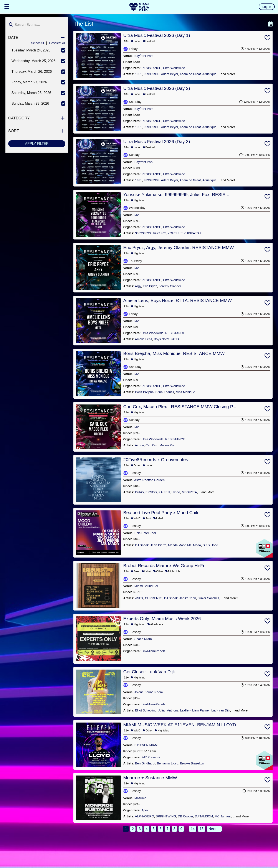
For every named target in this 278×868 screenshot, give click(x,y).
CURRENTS (154, 598)
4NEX (139, 598)
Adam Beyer (169, 74)
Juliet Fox (159, 233)
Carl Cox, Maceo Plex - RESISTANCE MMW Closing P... (180, 407)
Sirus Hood (210, 545)
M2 (137, 215)
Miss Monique (185, 392)
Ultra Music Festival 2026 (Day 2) (157, 88)
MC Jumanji (223, 816)
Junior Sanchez (208, 598)
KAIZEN (164, 492)
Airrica (139, 445)
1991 (139, 74)
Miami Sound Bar (146, 586)
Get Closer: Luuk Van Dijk (149, 672)
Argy (138, 286)
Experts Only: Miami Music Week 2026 (162, 618)
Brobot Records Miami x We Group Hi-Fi (164, 565)
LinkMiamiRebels (154, 651)
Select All (37, 43)
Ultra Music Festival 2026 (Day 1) (157, 35)
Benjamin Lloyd (168, 763)
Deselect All (57, 43)
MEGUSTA (189, 492)
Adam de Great (190, 74)
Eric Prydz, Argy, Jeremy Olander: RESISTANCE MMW (179, 247)
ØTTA (175, 339)
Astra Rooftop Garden (149, 480)
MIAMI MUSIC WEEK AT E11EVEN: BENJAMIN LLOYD (180, 725)
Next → (214, 829)
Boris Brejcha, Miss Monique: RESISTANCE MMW (174, 353)
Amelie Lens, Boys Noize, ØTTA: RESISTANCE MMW (178, 300)
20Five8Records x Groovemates (156, 460)
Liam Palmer (201, 710)
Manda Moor (177, 545)
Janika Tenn (188, 598)
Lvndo (176, 492)
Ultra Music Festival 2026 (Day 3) (157, 141)
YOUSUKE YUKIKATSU (184, 233)
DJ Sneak (142, 545)
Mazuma (140, 798)
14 (193, 829)
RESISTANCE (151, 68)
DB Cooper (185, 816)
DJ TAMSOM (204, 816)
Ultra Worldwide (174, 68)
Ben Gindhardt (145, 763)
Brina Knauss (165, 392)
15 (202, 829)
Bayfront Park (144, 56)
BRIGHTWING (166, 816)
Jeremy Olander (170, 286)
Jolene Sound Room (149, 692)
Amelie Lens (143, 339)
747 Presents (151, 757)
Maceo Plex (168, 445)
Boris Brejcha (144, 392)
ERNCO (151, 492)
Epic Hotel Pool (145, 533)
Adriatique (209, 74)
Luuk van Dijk (221, 710)
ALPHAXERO (144, 816)
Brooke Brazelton (192, 763)
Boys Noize (162, 339)
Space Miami (143, 639)
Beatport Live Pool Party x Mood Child (161, 512)
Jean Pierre (158, 545)
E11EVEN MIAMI (146, 745)
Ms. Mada (194, 545)
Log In (267, 7)
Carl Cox (152, 445)
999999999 (152, 74)
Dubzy (139, 492)
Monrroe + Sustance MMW (150, 778)
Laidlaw (185, 710)
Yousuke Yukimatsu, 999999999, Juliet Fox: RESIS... (176, 194)
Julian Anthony (168, 710)
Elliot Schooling (146, 710)
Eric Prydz (150, 286)
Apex (145, 810)
